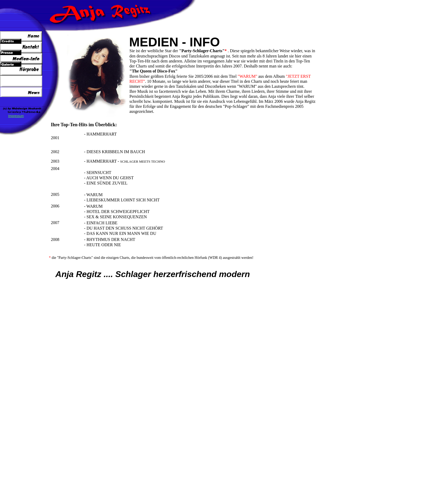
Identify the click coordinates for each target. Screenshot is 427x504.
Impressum (16, 116)
